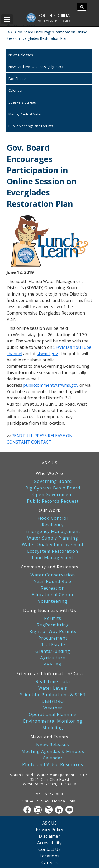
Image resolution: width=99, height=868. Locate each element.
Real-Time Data (53, 682)
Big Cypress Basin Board (53, 488)
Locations (49, 856)
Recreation (53, 588)
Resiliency (53, 525)
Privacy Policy (50, 829)
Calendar (16, 90)
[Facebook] (29, 810)
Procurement (53, 638)
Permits (53, 618)
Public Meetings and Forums (31, 126)
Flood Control (53, 518)
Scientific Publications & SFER (53, 695)
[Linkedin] (60, 810)
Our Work (50, 510)
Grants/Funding (53, 651)
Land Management (53, 558)
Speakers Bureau (22, 102)
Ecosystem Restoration (53, 551)
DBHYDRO (53, 701)
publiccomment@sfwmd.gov (51, 385)
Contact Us (49, 849)
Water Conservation (53, 575)
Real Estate (53, 645)
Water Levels (53, 688)
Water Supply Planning (53, 538)
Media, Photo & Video (25, 114)
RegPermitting (53, 625)
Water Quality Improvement (53, 545)
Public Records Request (53, 501)
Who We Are (49, 473)
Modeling (53, 728)
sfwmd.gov (47, 354)
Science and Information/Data (50, 674)
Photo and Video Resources (53, 765)
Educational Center (53, 595)
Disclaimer (49, 836)
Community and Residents (50, 567)
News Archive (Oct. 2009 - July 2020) (36, 67)
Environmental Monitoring (53, 721)
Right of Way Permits (53, 632)
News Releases (21, 55)
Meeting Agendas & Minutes (53, 751)
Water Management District (55, 21)
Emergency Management (53, 531)
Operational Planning (53, 715)
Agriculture (53, 658)
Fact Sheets (18, 79)
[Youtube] (71, 810)
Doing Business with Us (50, 610)
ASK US (50, 463)
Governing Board (53, 481)
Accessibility (49, 843)
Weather (53, 708)
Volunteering (53, 601)
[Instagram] (39, 810)
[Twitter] (50, 810)
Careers (49, 862)
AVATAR (53, 665)
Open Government (53, 495)
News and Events (49, 737)
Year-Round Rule (53, 582)
